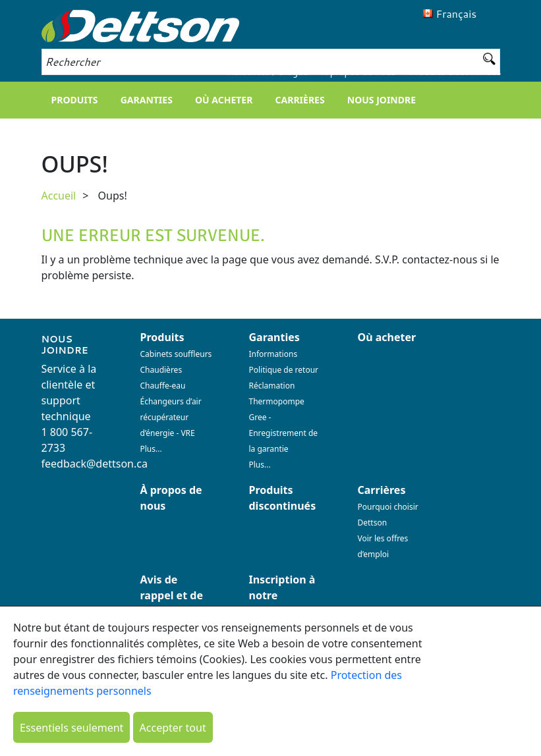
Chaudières (161, 370)
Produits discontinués (455, 72)
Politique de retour (284, 370)
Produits (75, 100)
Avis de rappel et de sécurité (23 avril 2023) (172, 603)
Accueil (59, 196)
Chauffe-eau (163, 386)
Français (457, 13)
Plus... (151, 449)
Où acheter (224, 100)
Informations (273, 354)
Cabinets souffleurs (176, 354)
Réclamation (272, 386)
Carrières (300, 100)
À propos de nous (359, 72)
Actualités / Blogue (268, 72)
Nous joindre (382, 100)
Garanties (147, 100)
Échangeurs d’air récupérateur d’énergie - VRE (171, 417)
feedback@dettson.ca (95, 464)
